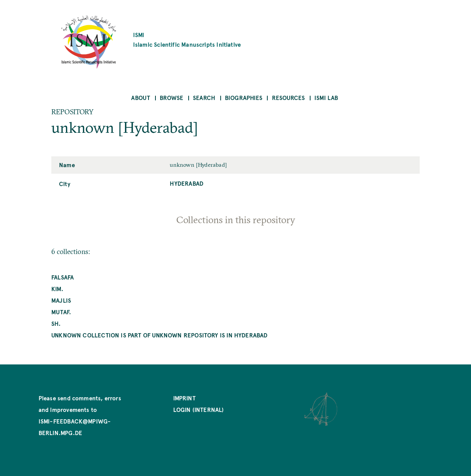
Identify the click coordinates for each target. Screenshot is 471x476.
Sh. (56, 323)
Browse (171, 97)
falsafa (62, 277)
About (141, 97)
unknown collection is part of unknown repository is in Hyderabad (160, 335)
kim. (57, 289)
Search (204, 97)
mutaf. (61, 312)
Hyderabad (187, 183)
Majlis (61, 300)
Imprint (184, 398)
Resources (289, 97)
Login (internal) (199, 409)
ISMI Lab (326, 97)
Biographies (244, 97)
